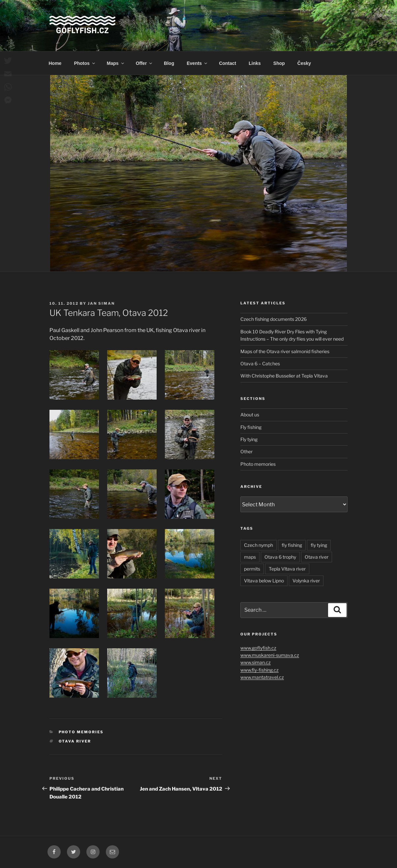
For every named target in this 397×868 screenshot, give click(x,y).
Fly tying (249, 439)
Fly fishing (251, 427)
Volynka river (306, 581)
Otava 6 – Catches (260, 364)
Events (197, 63)
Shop (279, 63)
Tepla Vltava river (287, 569)
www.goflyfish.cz (258, 648)
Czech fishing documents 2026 (274, 319)
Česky (304, 63)
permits (252, 569)
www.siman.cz (256, 662)
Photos (85, 63)
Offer (144, 63)
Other (246, 451)
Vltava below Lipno (264, 581)
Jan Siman (101, 303)
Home (55, 63)
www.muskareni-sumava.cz (270, 655)
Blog (169, 63)
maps (250, 557)
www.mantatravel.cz (262, 677)
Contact (228, 63)
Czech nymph (259, 545)
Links (255, 63)
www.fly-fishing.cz (260, 670)
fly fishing (292, 545)
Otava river (75, 741)
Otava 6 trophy (280, 557)
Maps (116, 63)
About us (250, 415)
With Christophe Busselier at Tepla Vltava (284, 376)
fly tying (319, 545)
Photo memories (81, 732)
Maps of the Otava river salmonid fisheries (285, 351)
